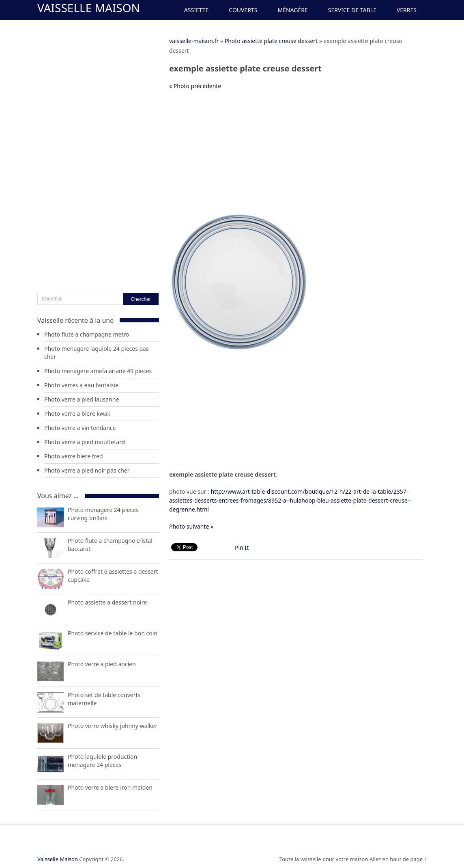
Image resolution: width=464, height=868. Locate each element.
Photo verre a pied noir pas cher (87, 470)
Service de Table (352, 10)
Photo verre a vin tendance (80, 428)
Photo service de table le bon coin (113, 633)
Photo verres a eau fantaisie (81, 385)
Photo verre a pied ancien (102, 664)
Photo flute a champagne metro (87, 334)
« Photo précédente (195, 86)
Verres (407, 10)
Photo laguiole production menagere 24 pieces (102, 761)
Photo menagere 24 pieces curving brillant (103, 514)
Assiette (196, 10)
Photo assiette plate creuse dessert (271, 41)
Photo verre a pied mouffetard (85, 442)
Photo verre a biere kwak (77, 413)
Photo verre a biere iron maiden (110, 787)
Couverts (243, 10)
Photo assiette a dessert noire (107, 602)
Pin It (242, 547)
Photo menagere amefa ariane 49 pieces (98, 371)
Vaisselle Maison (89, 8)
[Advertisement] (296, 155)
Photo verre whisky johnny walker (113, 726)
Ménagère (292, 10)
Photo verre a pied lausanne (82, 399)
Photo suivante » (191, 526)
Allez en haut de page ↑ (398, 859)
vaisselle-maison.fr (194, 41)
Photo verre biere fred (74, 456)
